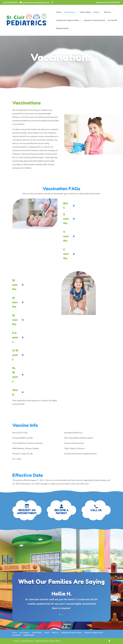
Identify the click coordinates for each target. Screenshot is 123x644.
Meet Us (107, 12)
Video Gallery (85, 12)
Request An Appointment (94, 21)
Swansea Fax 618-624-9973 (108, 3)
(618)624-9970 (12, 2)
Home (59, 12)
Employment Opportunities (68, 21)
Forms (96, 12)
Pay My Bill (112, 21)
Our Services (69, 12)
